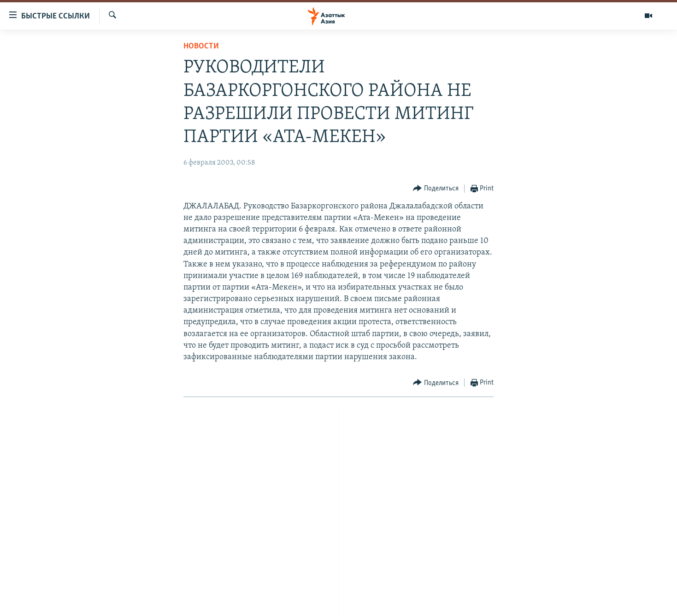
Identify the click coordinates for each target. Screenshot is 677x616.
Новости (201, 46)
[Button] (436, 189)
